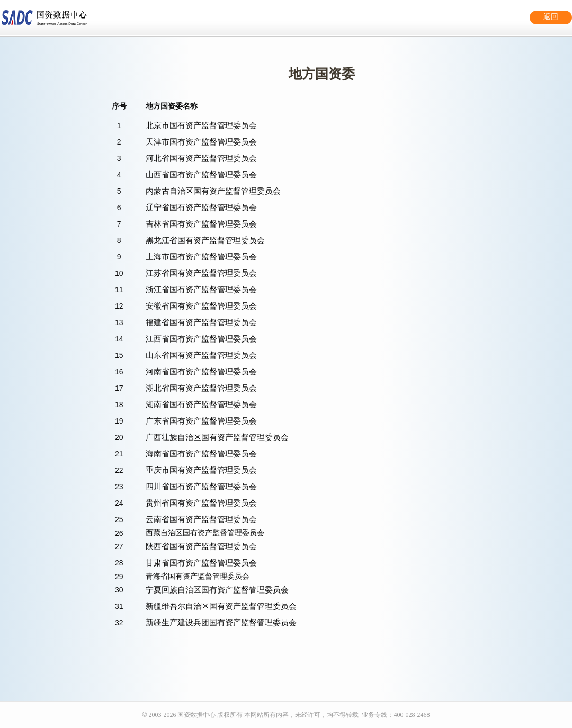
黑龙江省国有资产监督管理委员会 (205, 240)
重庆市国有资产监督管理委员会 (201, 470)
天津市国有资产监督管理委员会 (201, 142)
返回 (551, 17)
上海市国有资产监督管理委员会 (201, 257)
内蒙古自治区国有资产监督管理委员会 (213, 191)
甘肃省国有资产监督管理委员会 (201, 563)
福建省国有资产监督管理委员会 (201, 322)
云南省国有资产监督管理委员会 (201, 519)
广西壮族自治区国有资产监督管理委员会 (217, 437)
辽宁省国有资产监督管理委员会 (201, 207)
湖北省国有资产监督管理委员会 (201, 388)
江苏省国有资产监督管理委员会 (201, 273)
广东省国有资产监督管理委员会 (201, 421)
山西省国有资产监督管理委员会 (201, 174)
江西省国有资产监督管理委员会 (201, 339)
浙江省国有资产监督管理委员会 (201, 289)
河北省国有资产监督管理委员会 (201, 158)
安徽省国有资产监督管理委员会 (201, 306)
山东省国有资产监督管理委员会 (201, 355)
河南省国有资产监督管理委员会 (201, 371)
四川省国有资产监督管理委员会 (201, 486)
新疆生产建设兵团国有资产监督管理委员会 (221, 622)
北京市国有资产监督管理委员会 (201, 125)
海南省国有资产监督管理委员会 (201, 453)
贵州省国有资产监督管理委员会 (201, 503)
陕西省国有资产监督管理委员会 (201, 546)
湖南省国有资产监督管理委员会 (201, 404)
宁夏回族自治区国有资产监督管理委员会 (217, 590)
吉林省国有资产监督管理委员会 (201, 224)
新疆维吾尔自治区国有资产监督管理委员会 (221, 606)
